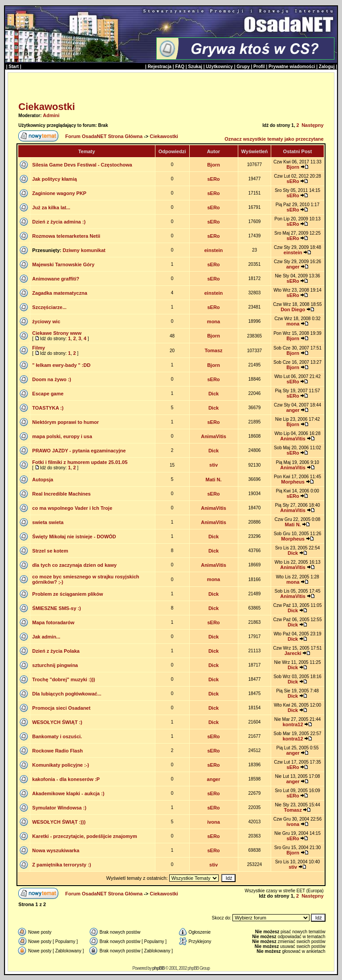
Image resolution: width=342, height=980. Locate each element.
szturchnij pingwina (55, 665)
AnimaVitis (214, 436)
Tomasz (213, 350)
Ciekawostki (47, 107)
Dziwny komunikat (84, 250)
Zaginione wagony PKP (59, 193)
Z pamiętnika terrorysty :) (61, 865)
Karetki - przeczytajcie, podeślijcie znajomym (84, 836)
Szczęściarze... (49, 307)
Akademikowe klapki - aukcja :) (68, 793)
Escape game (48, 394)
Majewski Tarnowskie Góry (63, 264)
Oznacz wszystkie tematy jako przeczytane (274, 139)
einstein (214, 250)
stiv (214, 465)
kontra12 (293, 724)
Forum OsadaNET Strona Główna (104, 136)
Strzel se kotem (50, 551)
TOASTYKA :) (48, 408)
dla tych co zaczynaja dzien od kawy (74, 565)
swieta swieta (48, 522)
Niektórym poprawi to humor (65, 422)
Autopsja (43, 480)
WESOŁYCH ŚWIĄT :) (57, 722)
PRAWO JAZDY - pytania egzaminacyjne (79, 451)
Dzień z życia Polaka (56, 651)
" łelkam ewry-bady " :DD (61, 365)
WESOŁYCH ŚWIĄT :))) (59, 822)
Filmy (39, 348)
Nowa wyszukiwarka (56, 850)
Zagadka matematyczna (60, 293)
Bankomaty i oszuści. (57, 736)
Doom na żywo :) (51, 379)
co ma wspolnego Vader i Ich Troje (72, 508)
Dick (214, 394)
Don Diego (293, 309)
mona (214, 321)
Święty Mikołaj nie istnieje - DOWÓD (74, 537)
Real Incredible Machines (61, 494)
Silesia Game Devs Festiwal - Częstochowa (82, 165)
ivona (214, 822)
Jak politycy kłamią (54, 179)
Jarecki (293, 653)
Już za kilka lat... (51, 207)
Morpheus (293, 482)
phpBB (159, 968)
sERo (213, 179)
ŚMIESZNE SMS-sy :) (56, 608)
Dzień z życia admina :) (59, 222)
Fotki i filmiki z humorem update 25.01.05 (80, 462)
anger (293, 267)
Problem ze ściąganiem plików (67, 594)
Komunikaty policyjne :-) (61, 765)
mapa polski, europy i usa (62, 436)
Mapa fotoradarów (53, 622)
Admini (51, 115)
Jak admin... (46, 637)
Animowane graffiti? (56, 279)
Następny (313, 125)
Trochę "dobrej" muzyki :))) (63, 679)
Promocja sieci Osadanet (61, 708)
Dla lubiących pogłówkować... (67, 694)
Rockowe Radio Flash (57, 751)
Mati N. (214, 480)
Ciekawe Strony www (57, 333)
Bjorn (214, 165)
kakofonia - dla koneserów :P (66, 779)
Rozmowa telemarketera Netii (66, 236)
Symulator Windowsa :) (59, 808)
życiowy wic (46, 321)
